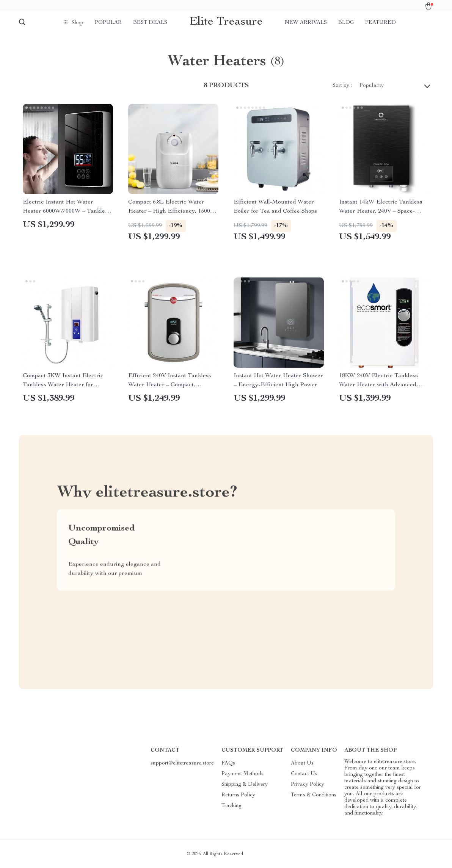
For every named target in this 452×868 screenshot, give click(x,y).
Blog (346, 23)
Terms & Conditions (314, 795)
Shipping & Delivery (245, 785)
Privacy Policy (308, 785)
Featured (381, 23)
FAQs (228, 763)
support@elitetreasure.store (182, 763)
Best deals (150, 23)
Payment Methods (242, 774)
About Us (302, 763)
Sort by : (342, 86)
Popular (108, 23)
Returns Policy (238, 795)
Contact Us (304, 774)
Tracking (231, 806)
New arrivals (306, 23)
